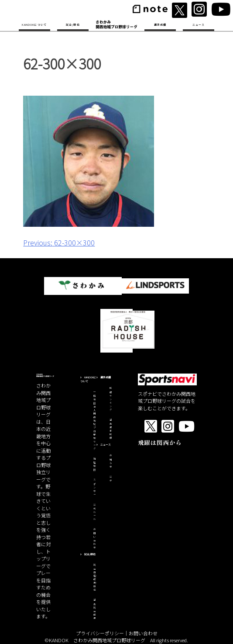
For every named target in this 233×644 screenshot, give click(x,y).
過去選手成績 (111, 429)
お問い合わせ (94, 538)
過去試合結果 (94, 609)
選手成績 (160, 25)
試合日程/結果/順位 (95, 578)
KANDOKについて (34, 25)
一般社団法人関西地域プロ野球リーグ (94, 420)
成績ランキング (111, 399)
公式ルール (94, 512)
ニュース (199, 25)
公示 (111, 479)
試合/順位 (73, 25)
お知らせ (111, 461)
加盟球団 (94, 464)
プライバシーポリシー (100, 633)
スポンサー (94, 487)
